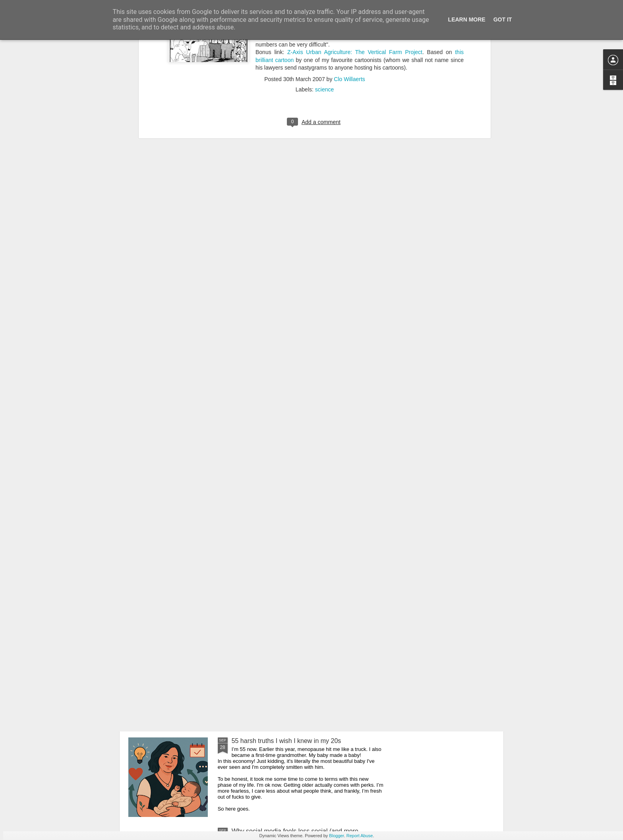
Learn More (467, 19)
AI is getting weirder (260, 651)
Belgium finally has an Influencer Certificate (293, 560)
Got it (503, 19)
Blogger (336, 836)
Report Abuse (360, 836)
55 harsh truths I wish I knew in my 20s (286, 741)
